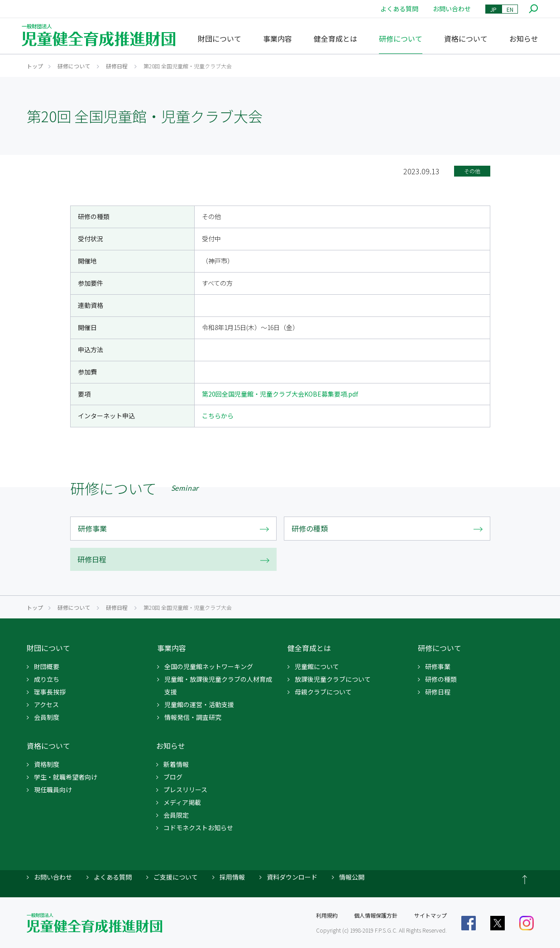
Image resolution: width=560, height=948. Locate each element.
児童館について (317, 666)
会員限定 (176, 815)
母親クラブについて (323, 692)
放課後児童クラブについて (333, 679)
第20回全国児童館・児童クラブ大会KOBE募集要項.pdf (280, 394)
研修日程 (117, 66)
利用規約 (327, 915)
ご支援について (176, 877)
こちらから (218, 416)
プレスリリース (185, 790)
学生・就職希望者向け (66, 777)
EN (510, 9)
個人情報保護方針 (376, 915)
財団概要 (47, 666)
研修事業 (438, 666)
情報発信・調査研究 (193, 717)
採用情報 (232, 877)
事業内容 (278, 38)
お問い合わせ (452, 9)
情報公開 (352, 877)
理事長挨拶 (50, 692)
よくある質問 (399, 9)
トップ (35, 66)
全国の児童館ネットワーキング (209, 666)
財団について (220, 38)
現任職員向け (53, 790)
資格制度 (47, 764)
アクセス (46, 704)
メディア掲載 (182, 802)
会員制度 (47, 717)
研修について (401, 38)
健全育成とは (335, 38)
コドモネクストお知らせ (198, 828)
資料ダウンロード (292, 877)
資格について (466, 38)
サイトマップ (431, 915)
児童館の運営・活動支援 (199, 704)
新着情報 (176, 764)
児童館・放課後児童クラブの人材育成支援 (218, 685)
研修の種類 (441, 679)
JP (493, 9)
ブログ (173, 777)
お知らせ (524, 38)
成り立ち (47, 679)
